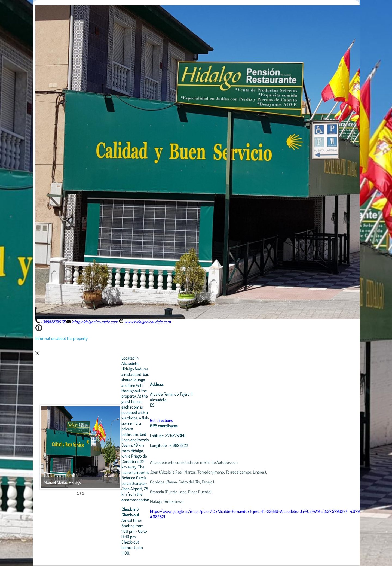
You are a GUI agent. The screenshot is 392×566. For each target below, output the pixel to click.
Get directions (191, 420)
